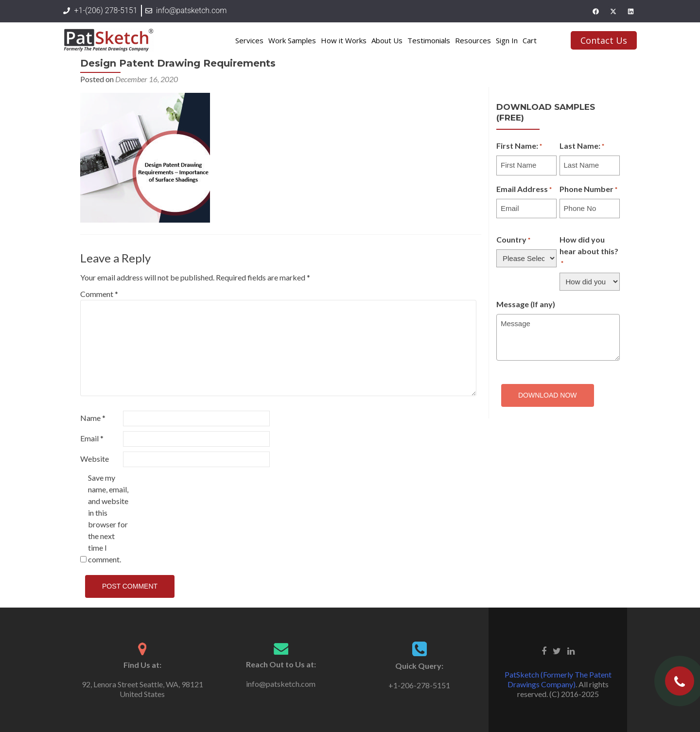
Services (249, 40)
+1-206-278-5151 (419, 685)
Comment (99, 294)
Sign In (507, 40)
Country (513, 240)
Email (92, 438)
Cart (530, 40)
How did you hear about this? (589, 252)
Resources (473, 40)
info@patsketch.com (281, 684)
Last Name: (582, 146)
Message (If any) (526, 304)
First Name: (519, 146)
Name (93, 418)
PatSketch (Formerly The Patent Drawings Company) (558, 679)
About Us (387, 40)
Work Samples (292, 40)
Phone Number (588, 190)
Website (95, 459)
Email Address (524, 190)
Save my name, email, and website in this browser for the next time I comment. (108, 518)
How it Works (344, 40)
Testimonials (429, 40)
